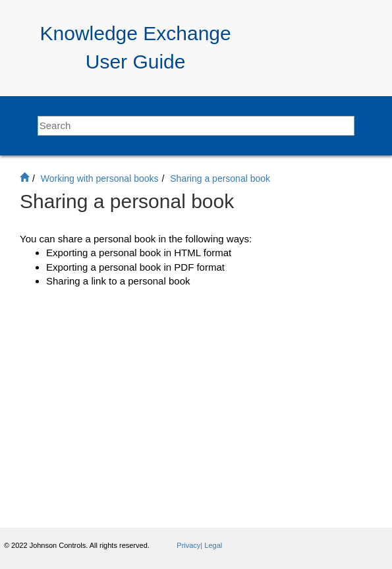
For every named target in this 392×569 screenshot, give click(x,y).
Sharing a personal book (220, 178)
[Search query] (196, 126)
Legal (213, 545)
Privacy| (190, 545)
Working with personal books (100, 178)
